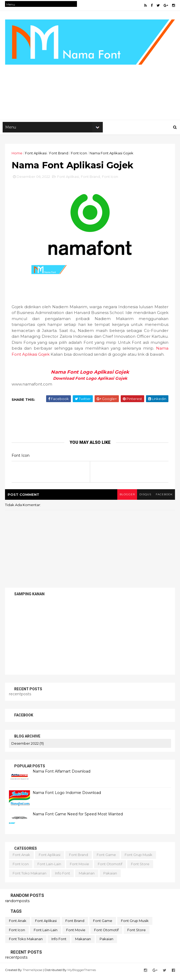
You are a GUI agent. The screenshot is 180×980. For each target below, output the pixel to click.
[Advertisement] (90, 79)
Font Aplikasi (36, 155)
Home (17, 155)
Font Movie (80, 867)
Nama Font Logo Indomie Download (67, 796)
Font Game (107, 858)
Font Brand (59, 155)
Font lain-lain (50, 867)
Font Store (140, 867)
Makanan (87, 876)
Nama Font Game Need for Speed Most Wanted (78, 817)
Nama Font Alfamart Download (62, 774)
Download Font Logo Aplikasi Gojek (90, 381)
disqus (144, 498)
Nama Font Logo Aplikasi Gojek (90, 375)
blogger (125, 498)
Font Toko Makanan (30, 876)
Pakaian (110, 876)
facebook (164, 498)
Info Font (63, 876)
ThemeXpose (33, 973)
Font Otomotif (110, 867)
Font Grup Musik (139, 858)
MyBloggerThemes (82, 973)
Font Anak (22, 858)
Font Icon (79, 155)
